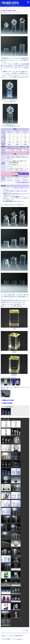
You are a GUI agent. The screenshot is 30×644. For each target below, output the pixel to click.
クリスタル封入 (8, 66)
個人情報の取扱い (18, 636)
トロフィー (11, 8)
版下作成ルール (17, 194)
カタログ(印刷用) (6, 639)
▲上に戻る (26, 630)
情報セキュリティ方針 (7, 636)
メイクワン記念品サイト (18, 639)
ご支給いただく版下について (21, 188)
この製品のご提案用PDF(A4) (22, 182)
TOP (2, 8)
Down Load (9, 180)
